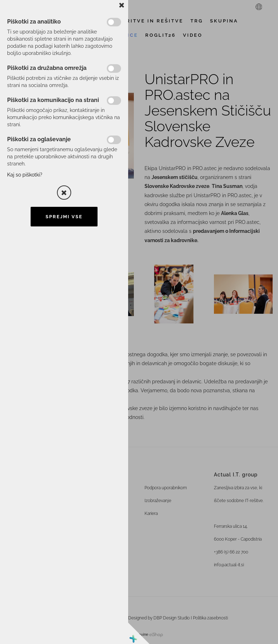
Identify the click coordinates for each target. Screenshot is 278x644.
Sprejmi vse (64, 217)
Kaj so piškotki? (25, 175)
